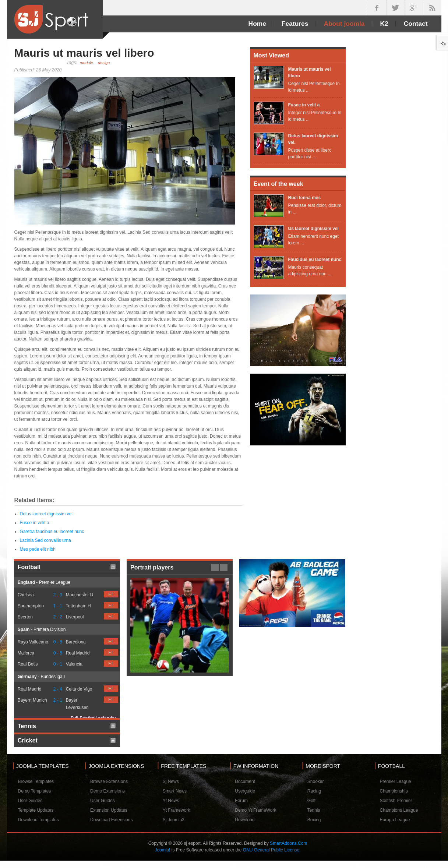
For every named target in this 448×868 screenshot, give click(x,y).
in (432, 8)
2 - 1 (58, 700)
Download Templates (38, 820)
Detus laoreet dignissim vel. (47, 514)
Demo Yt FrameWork (255, 810)
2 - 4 (58, 689)
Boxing (314, 820)
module (87, 63)
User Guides (30, 801)
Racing (314, 791)
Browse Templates (36, 781)
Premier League (395, 781)
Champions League (399, 810)
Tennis (314, 810)
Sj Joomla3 (174, 820)
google (414, 8)
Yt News (171, 801)
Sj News (171, 781)
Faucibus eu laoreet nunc (315, 260)
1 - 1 (58, 606)
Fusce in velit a (35, 523)
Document (245, 781)
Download (245, 820)
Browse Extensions (109, 781)
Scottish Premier (396, 801)
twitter (395, 8)
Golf (311, 801)
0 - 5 (58, 642)
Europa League (395, 820)
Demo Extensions (107, 791)
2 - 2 (58, 617)
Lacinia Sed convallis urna (45, 540)
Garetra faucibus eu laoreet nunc (52, 532)
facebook (377, 8)
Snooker (316, 781)
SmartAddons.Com (288, 843)
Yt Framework (177, 810)
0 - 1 (58, 664)
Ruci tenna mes (305, 198)
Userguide (245, 791)
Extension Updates (109, 810)
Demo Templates (35, 791)
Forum (241, 801)
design (104, 63)
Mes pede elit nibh (38, 549)
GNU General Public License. (272, 850)
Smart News (175, 791)
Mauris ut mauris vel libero (84, 53)
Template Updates (36, 810)
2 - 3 (58, 595)
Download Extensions (111, 820)
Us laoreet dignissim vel (313, 229)
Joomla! (162, 850)
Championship (394, 791)
